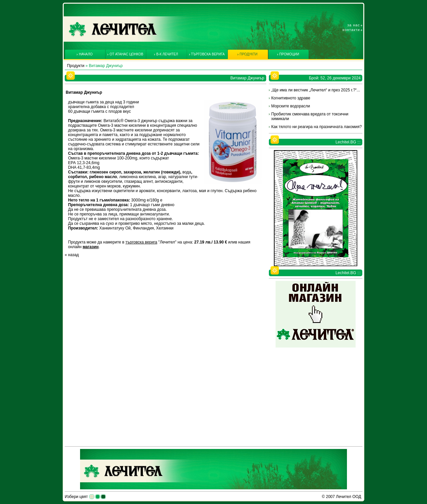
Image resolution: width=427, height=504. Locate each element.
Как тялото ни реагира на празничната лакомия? (316, 127)
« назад (72, 255)
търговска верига (141, 242)
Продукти (76, 66)
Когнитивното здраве (291, 98)
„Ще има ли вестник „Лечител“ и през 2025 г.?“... (316, 90)
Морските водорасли (291, 106)
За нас (354, 25)
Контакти (351, 30)
